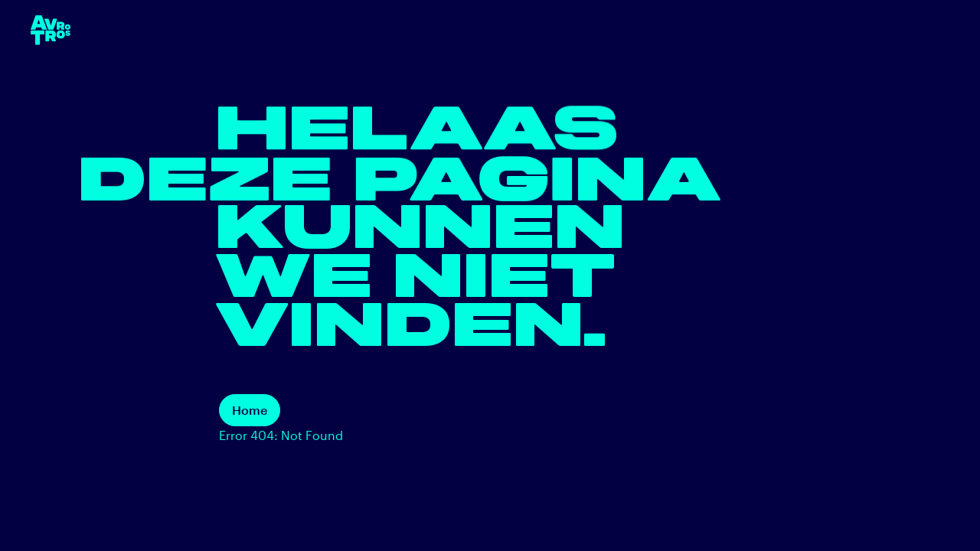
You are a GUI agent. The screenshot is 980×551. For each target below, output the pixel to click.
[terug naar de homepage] (51, 30)
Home (250, 410)
